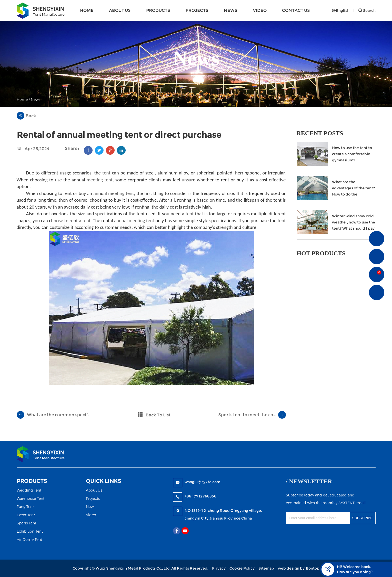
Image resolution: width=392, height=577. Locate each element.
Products (158, 10)
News (231, 10)
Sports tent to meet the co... (247, 415)
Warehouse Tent (31, 498)
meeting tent (100, 180)
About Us (120, 10)
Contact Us (296, 10)
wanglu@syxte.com (202, 482)
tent (106, 173)
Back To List (158, 415)
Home (87, 10)
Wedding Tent (29, 490)
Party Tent (25, 507)
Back (26, 116)
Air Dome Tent (29, 539)
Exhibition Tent (30, 531)
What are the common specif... (59, 415)
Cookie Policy (242, 568)
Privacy (219, 568)
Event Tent (26, 515)
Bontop (313, 568)
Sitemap (266, 568)
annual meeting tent (134, 221)
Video (260, 10)
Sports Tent (26, 523)
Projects (197, 10)
